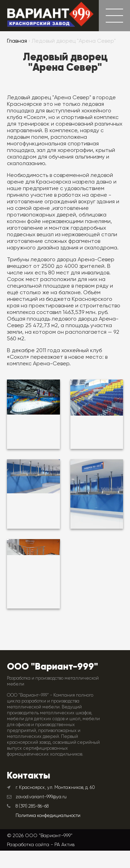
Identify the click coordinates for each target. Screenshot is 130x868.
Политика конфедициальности (48, 816)
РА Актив (64, 844)
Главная (17, 41)
